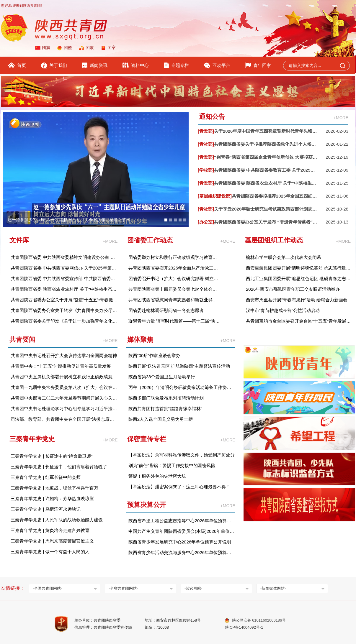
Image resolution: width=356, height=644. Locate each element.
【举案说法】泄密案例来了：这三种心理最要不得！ (179, 487)
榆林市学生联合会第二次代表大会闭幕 (284, 257)
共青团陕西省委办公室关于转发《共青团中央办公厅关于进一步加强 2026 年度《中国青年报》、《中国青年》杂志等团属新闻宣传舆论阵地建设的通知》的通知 (64, 310)
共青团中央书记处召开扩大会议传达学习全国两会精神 (64, 355)
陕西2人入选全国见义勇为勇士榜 (161, 419)
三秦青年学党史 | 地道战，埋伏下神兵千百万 (54, 488)
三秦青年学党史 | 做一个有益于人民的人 (50, 552)
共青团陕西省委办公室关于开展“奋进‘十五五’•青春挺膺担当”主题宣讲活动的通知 (64, 300)
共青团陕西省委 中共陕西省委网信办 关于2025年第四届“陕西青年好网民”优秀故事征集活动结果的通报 (64, 268)
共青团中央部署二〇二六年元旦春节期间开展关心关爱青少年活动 (64, 398)
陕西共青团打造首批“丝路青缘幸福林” (165, 409)
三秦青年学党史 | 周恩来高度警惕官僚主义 (52, 541)
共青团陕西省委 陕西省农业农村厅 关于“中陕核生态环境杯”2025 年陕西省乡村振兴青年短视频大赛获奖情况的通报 (64, 289)
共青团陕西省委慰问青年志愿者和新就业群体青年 (174, 300)
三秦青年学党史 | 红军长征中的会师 (46, 477)
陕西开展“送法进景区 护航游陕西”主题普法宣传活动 (179, 366)
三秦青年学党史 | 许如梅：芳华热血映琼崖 (52, 498)
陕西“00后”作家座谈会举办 (155, 355)
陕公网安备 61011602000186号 (259, 620)
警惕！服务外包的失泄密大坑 (157, 476)
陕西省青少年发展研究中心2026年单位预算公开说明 (180, 542)
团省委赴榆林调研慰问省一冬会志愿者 (166, 310)
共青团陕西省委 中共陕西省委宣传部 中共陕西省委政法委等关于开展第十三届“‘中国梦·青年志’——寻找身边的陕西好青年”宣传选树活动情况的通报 (64, 279)
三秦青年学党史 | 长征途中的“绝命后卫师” (52, 456)
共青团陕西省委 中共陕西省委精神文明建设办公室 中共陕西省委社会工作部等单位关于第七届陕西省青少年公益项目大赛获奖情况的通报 (64, 257)
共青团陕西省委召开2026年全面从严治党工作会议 (174, 268)
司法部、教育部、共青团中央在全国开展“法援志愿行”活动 (64, 419)
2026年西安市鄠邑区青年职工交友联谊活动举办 (293, 289)
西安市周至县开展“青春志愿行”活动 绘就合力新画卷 (297, 300)
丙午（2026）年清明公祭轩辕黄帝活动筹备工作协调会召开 (182, 387)
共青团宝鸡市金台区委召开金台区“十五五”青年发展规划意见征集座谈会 (298, 321)
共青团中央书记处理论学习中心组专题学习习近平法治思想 (64, 409)
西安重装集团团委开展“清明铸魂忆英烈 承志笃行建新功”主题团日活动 (298, 268)
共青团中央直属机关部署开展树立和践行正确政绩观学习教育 (64, 377)
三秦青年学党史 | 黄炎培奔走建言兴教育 (50, 530)
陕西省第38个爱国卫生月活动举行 (162, 377)
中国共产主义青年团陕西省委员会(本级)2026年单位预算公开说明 (182, 531)
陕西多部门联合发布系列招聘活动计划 (166, 398)
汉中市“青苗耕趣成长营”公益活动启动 (283, 310)
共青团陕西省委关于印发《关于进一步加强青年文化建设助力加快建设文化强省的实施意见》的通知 (64, 321)
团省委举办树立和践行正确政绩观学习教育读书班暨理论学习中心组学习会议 (174, 257)
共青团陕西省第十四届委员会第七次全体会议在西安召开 (174, 289)
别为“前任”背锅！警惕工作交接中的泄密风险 (172, 465)
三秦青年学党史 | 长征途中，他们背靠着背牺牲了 (59, 467)
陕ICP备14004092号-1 (244, 627)
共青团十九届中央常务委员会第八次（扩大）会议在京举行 (64, 387)
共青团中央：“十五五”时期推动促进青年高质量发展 (61, 366)
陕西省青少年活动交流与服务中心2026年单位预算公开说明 (182, 552)
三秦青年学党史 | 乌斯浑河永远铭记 (46, 509)
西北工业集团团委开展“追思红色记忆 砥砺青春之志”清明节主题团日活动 (298, 279)
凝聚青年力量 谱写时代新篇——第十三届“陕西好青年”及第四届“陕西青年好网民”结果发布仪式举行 (174, 321)
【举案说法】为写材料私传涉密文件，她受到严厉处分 (182, 455)
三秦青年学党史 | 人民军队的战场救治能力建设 (57, 520)
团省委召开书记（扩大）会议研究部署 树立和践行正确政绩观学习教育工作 (174, 279)
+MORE (341, 118)
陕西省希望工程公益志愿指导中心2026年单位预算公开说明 (182, 521)
